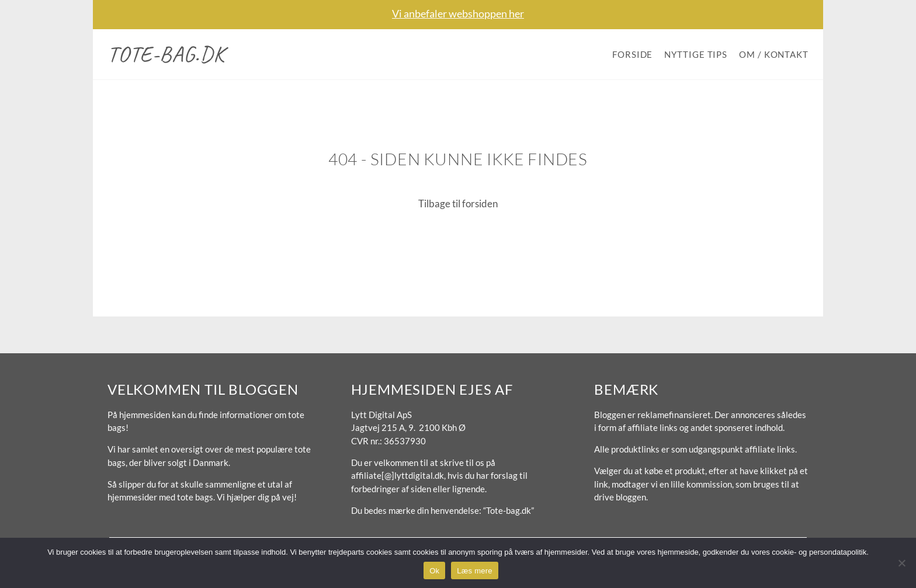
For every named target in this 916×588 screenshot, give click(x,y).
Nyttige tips (696, 54)
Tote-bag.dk (166, 54)
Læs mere (475, 571)
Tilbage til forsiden (458, 203)
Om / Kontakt (774, 54)
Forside (632, 54)
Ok (434, 571)
